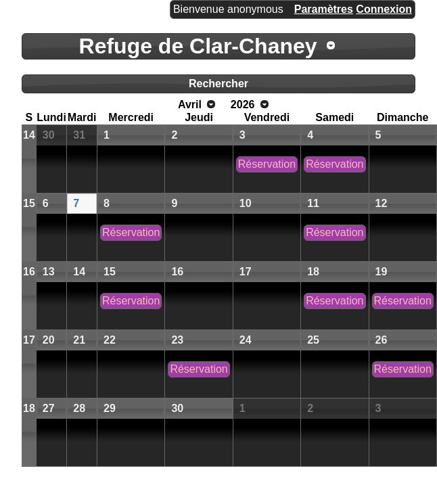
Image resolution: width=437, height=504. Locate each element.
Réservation (267, 164)
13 (49, 272)
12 (382, 203)
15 (29, 203)
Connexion (384, 9)
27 (49, 408)
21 (79, 340)
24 (246, 340)
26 (382, 340)
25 (313, 340)
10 (246, 203)
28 (79, 408)
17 (246, 272)
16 (29, 272)
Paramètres (324, 9)
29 (110, 408)
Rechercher (218, 84)
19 (382, 272)
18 (313, 272)
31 (79, 135)
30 (49, 135)
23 (177, 340)
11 (313, 203)
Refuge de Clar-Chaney (198, 46)
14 (29, 135)
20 (49, 340)
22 (110, 340)
